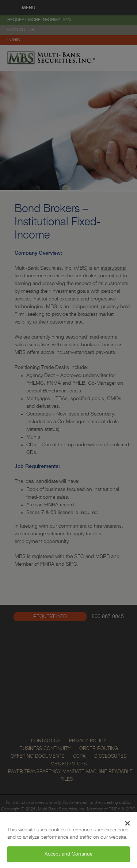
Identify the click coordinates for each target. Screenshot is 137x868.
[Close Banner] (128, 823)
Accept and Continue (69, 854)
